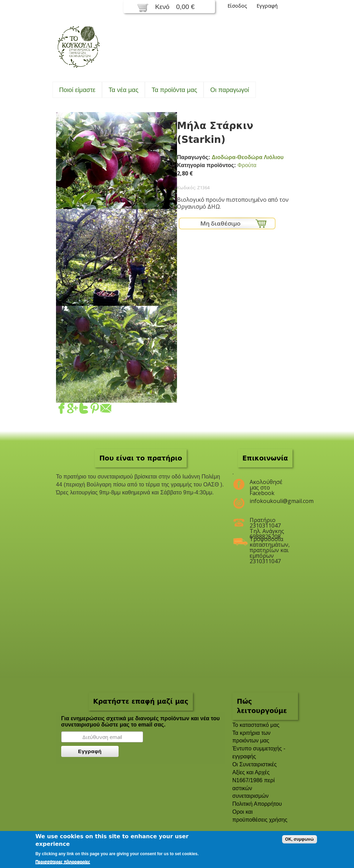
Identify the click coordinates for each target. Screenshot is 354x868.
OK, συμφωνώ (300, 839)
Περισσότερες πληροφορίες (63, 862)
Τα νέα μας (123, 90)
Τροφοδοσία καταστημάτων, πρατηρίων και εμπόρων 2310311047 (269, 542)
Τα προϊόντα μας (174, 90)
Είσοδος (237, 6)
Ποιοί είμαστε (77, 90)
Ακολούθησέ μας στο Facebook (266, 485)
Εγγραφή (267, 6)
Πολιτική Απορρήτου (257, 804)
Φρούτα (247, 165)
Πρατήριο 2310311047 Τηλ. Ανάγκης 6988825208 (267, 523)
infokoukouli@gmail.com (269, 501)
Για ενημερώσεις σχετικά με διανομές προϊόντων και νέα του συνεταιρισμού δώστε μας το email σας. (141, 721)
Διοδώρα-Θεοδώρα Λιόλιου (248, 157)
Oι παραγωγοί (230, 90)
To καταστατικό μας (256, 725)
